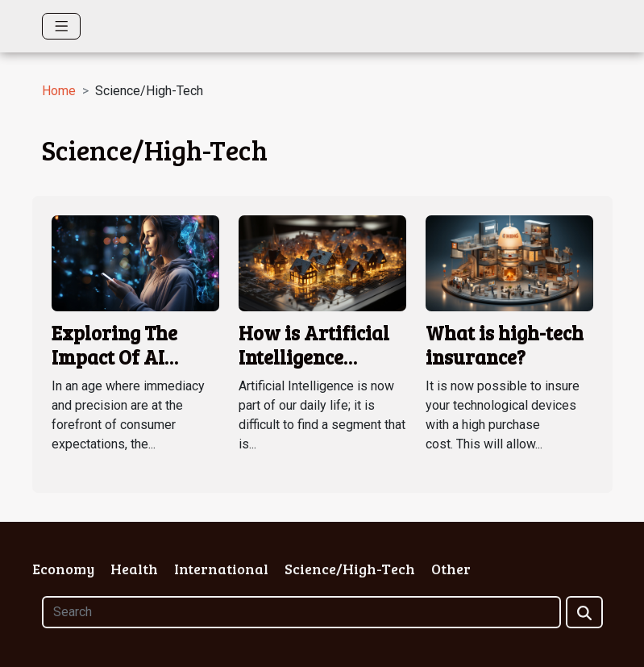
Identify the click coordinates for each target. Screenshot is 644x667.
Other (451, 569)
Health (134, 569)
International (221, 569)
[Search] (301, 612)
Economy (63, 569)
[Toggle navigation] (62, 26)
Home (59, 91)
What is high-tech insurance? (505, 345)
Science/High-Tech (350, 569)
